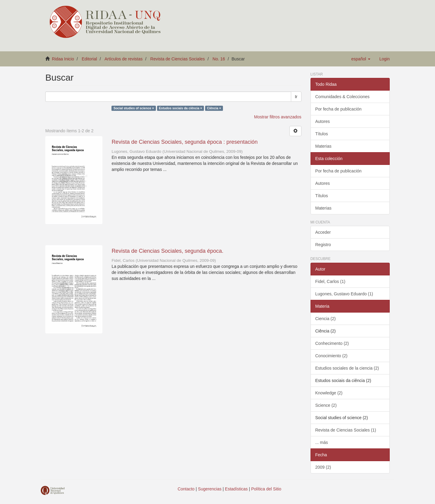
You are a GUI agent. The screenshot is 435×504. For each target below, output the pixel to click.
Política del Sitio (266, 489)
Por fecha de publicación (338, 109)
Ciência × (214, 108)
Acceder (323, 232)
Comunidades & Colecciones (343, 97)
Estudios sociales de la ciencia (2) (347, 368)
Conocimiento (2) (332, 356)
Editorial (90, 59)
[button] (361, 59)
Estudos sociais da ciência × (180, 108)
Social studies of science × (134, 108)
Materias (324, 146)
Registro (323, 245)
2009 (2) (323, 467)
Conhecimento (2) (332, 343)
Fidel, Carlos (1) (330, 281)
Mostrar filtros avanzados (278, 117)
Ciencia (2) (326, 319)
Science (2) (326, 405)
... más (322, 442)
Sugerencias (210, 489)
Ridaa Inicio (63, 59)
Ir (296, 97)
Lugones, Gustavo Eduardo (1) (344, 294)
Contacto (186, 489)
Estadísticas (236, 489)
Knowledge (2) (329, 393)
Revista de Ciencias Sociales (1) (346, 430)
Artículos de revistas (124, 59)
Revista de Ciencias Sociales (178, 59)
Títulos (322, 134)
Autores (323, 121)
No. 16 (219, 59)
